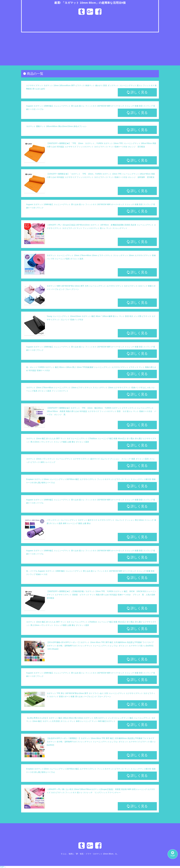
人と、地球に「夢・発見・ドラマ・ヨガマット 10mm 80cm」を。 (91, 854)
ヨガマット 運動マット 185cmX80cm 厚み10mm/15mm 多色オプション (56, 126)
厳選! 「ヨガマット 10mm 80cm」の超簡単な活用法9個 (90, 3)
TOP (173, 854)
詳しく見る (137, 92)
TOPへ (3, 867)
